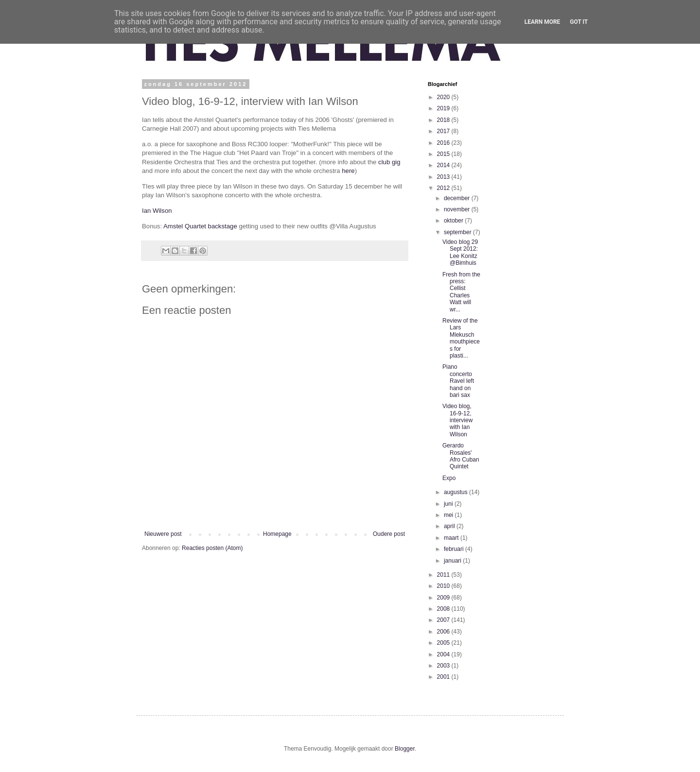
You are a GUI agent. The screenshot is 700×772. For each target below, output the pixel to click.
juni (449, 504)
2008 (444, 609)
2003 (444, 666)
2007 (444, 620)
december (458, 198)
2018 (444, 120)
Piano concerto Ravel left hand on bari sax (458, 381)
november (458, 209)
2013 (444, 177)
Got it (579, 22)
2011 (444, 575)
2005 (444, 643)
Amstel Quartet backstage (200, 226)
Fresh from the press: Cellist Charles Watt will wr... (461, 292)
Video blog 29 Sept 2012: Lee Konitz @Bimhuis (460, 252)
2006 (444, 632)
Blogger (405, 749)
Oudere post (389, 534)
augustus (456, 492)
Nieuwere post (163, 534)
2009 (444, 598)
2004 (444, 654)
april (450, 526)
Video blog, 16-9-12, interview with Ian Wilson (457, 420)
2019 (444, 108)
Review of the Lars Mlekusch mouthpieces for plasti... (461, 338)
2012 (444, 188)
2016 (444, 143)
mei (449, 515)
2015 (444, 154)
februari (455, 549)
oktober (454, 221)
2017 (444, 131)
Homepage (277, 534)
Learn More (542, 22)
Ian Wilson (157, 211)
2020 (444, 97)
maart (452, 538)
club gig (389, 162)
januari (453, 561)
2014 (444, 165)
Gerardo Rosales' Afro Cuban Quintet (461, 456)
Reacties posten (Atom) (212, 548)
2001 (444, 677)
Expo (449, 478)
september (458, 232)
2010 (444, 586)
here (348, 171)
